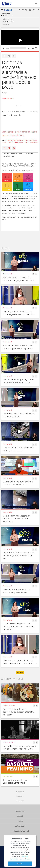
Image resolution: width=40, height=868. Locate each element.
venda (25, 140)
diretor (10, 140)
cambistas (33, 143)
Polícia (10, 143)
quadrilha (24, 143)
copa (4, 143)
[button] (20, 40)
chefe (16, 143)
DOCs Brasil (6, 25)
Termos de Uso (24, 859)
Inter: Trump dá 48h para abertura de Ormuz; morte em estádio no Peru (19, 556)
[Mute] (33, 48)
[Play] (4, 48)
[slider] (18, 48)
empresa (18, 140)
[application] (20, 40)
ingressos (32, 140)
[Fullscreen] (36, 48)
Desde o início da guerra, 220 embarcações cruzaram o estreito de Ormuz (19, 627)
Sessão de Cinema (7, 19)
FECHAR (20, 864)
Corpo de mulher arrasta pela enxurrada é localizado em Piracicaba (17, 519)
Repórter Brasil (8, 98)
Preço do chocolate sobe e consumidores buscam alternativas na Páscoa (19, 712)
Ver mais (20, 673)
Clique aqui (6, 217)
